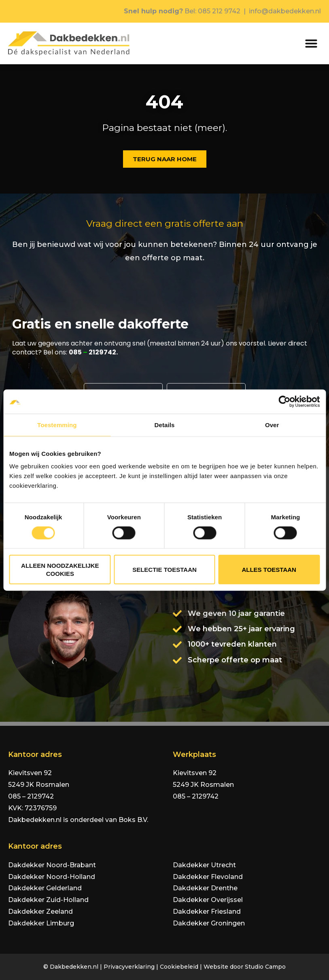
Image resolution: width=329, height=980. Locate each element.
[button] (311, 43)
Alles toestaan (269, 570)
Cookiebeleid (179, 967)
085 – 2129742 (31, 796)
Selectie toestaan (164, 570)
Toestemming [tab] (57, 425)
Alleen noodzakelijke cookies (60, 570)
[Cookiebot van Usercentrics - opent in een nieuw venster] (284, 401)
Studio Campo (265, 967)
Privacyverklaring (129, 967)
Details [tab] (165, 425)
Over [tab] (272, 425)
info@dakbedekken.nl (285, 11)
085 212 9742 (219, 11)
